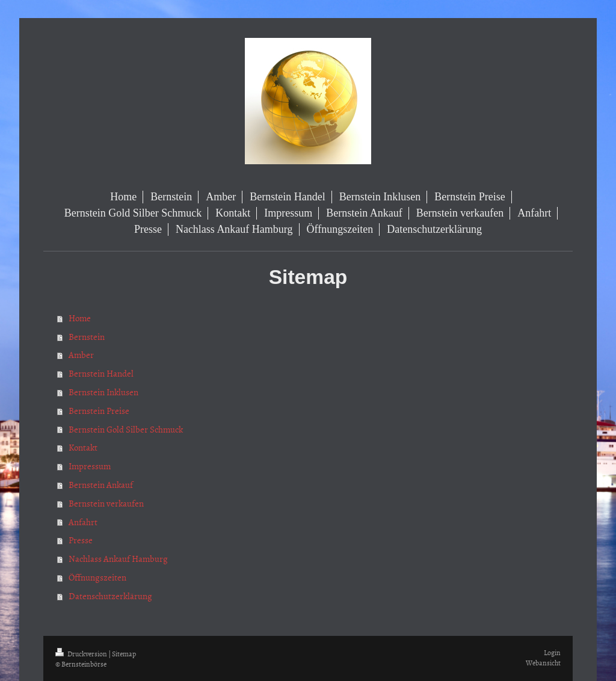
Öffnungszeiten (97, 577)
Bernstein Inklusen (103, 392)
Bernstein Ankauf (101, 485)
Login (552, 653)
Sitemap (124, 654)
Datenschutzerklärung (110, 596)
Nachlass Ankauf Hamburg (118, 559)
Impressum (90, 466)
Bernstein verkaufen (106, 503)
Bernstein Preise (99, 411)
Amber (81, 355)
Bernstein (87, 337)
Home (80, 318)
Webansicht (543, 663)
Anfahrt (83, 522)
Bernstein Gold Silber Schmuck (126, 429)
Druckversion (82, 654)
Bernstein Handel (101, 373)
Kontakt (83, 447)
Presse (81, 540)
